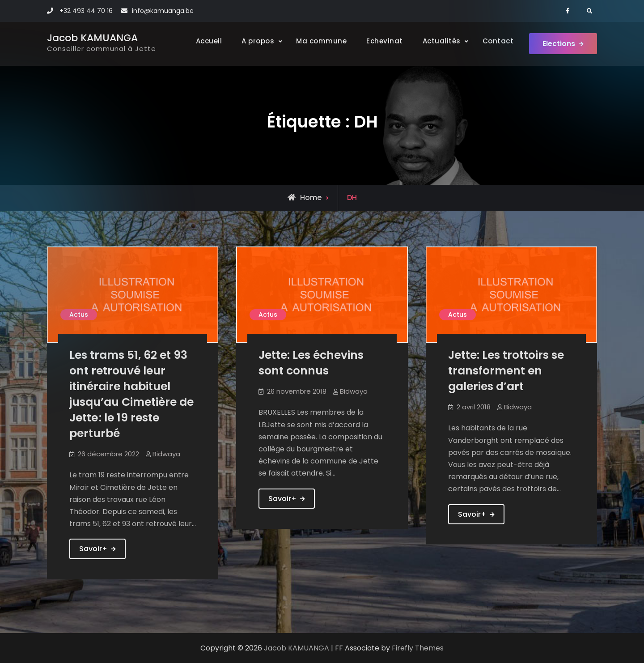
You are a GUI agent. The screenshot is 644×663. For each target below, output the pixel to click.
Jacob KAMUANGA (92, 38)
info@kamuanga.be (163, 11)
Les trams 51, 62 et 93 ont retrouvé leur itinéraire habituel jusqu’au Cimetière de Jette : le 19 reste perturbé (131, 394)
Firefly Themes (418, 648)
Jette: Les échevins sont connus (311, 363)
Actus (79, 314)
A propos (258, 41)
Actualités (442, 41)
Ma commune (321, 41)
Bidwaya (166, 454)
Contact (498, 41)
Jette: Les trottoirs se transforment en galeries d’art (506, 371)
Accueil (209, 41)
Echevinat (385, 41)
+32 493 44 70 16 (86, 11)
